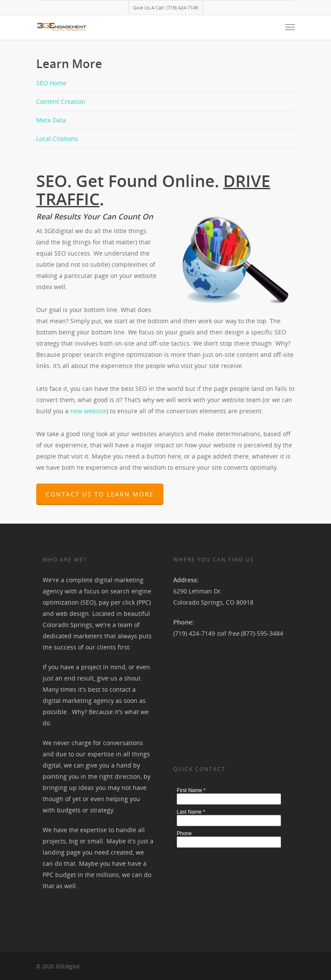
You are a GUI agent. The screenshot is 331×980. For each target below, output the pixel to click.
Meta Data (51, 120)
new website (88, 411)
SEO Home (51, 83)
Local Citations (57, 139)
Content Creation (61, 101)
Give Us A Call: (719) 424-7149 (165, 8)
